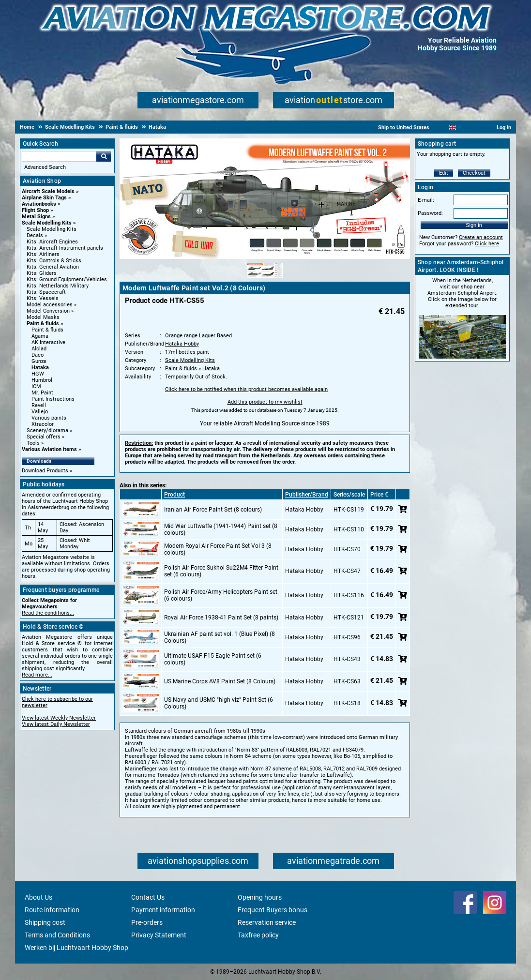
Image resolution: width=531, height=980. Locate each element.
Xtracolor (43, 424)
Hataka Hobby (182, 344)
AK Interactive (48, 342)
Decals (35, 235)
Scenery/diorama (47, 430)
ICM (36, 386)
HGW (38, 374)
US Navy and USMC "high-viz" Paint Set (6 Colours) (219, 703)
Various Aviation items (49, 449)
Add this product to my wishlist (265, 402)
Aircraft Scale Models (48, 191)
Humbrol (42, 380)
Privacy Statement (159, 935)
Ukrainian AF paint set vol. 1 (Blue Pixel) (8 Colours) (220, 637)
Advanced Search (45, 167)
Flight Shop (35, 210)
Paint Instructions (53, 399)
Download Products (45, 471)
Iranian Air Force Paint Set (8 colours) (213, 510)
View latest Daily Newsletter (56, 724)
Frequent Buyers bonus (273, 910)
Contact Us (148, 897)
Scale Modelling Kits (47, 223)
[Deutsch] (476, 128)
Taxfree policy (258, 935)
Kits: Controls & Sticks (54, 261)
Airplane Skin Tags (44, 198)
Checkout (474, 173)
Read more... (37, 675)
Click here (487, 244)
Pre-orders (147, 922)
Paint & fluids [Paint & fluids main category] (47, 330)
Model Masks (43, 317)
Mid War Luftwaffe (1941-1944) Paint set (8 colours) (221, 529)
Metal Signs (36, 217)
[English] (452, 128)
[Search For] (59, 156)
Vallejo (40, 412)
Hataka (40, 368)
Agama (40, 336)
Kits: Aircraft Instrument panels (65, 248)
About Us (38, 897)
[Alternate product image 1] (265, 278)
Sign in (474, 225)
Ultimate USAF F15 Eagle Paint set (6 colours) (213, 659)
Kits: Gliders (42, 273)
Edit (444, 173)
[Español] (464, 128)
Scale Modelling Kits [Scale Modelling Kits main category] (52, 229)
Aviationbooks (39, 204)
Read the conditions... (48, 613)
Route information (52, 910)
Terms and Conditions (57, 935)
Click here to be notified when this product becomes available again (246, 389)
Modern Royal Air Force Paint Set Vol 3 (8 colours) (218, 549)
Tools (33, 443)
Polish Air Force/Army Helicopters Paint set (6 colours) (221, 595)
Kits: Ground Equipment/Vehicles (67, 279)
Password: (430, 213)
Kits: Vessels (43, 298)
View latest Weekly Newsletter (59, 718)
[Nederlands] (440, 128)
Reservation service (267, 922)
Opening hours (260, 897)
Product (174, 495)
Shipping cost (45, 922)
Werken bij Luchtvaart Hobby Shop (76, 948)
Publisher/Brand (307, 495)
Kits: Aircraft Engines (52, 242)
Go (104, 156)
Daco (38, 355)
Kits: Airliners (43, 254)
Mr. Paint (42, 393)
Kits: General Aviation (53, 267)
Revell (39, 405)
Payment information (163, 910)
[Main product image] (265, 257)
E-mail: (426, 200)
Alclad (39, 349)
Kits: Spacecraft (46, 292)
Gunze (39, 361)
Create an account (481, 237)
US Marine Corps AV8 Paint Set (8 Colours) (220, 681)
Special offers (44, 437)
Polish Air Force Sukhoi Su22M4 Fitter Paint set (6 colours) (221, 571)
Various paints (49, 418)
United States (413, 128)
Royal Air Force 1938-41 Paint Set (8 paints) (221, 618)
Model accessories (50, 305)
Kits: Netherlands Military (58, 286)
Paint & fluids (43, 324)
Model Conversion (48, 311)
